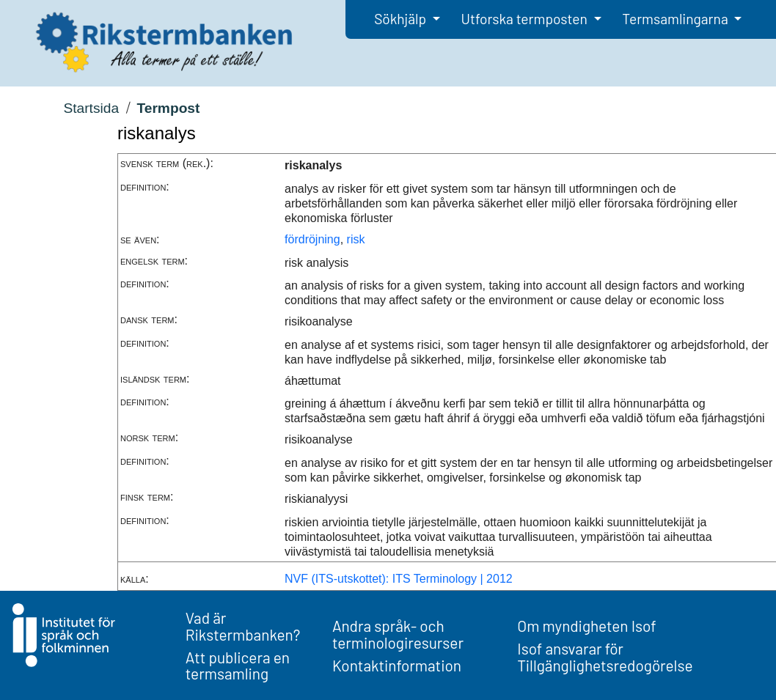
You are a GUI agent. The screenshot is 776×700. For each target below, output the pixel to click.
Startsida (91, 108)
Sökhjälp (402, 19)
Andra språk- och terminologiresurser (398, 634)
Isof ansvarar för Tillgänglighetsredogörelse (605, 657)
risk (356, 239)
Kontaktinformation (397, 665)
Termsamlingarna (676, 19)
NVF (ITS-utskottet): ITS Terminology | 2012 (399, 579)
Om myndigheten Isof (586, 626)
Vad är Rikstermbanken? (243, 626)
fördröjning (312, 239)
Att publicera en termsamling (238, 666)
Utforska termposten (526, 19)
